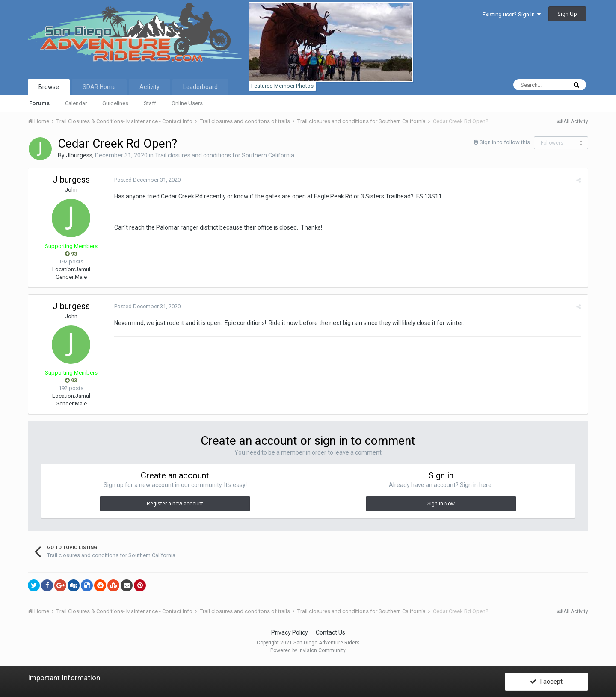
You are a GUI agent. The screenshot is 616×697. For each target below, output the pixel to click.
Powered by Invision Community (308, 650)
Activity (150, 87)
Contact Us (330, 632)
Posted (147, 180)
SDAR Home (99, 87)
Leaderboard (200, 87)
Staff (150, 103)
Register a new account (175, 504)
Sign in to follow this (505, 142)
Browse (49, 87)
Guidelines (115, 103)
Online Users (187, 103)
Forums (39, 103)
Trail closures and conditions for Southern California (225, 155)
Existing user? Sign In (512, 14)
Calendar (76, 103)
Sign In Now (441, 504)
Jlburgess (79, 155)
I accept (546, 681)
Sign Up (567, 14)
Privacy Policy (290, 632)
